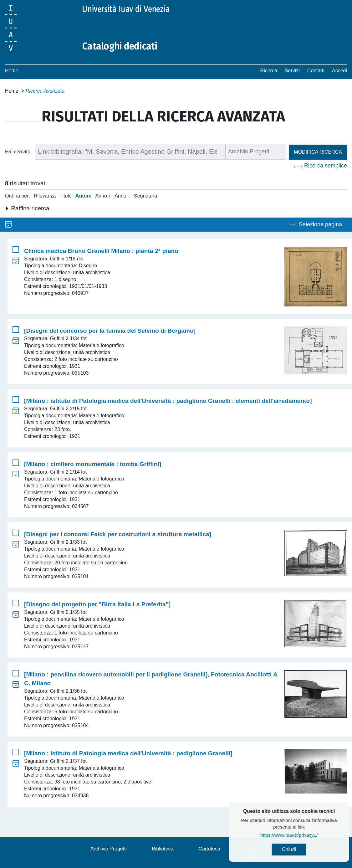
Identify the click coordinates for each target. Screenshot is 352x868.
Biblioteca (163, 849)
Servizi (292, 71)
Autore (84, 196)
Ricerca (269, 71)
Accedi (339, 71)
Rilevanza (45, 196)
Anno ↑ (103, 196)
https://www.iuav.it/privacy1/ (308, 835)
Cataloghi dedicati (120, 46)
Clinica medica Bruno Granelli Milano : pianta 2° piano (101, 251)
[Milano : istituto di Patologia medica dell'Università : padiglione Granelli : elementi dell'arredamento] (168, 401)
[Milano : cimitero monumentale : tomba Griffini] (93, 464)
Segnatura (145, 196)
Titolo (66, 196)
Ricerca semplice (326, 166)
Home (12, 71)
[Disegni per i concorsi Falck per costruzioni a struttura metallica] (118, 534)
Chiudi (308, 849)
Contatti (316, 71)
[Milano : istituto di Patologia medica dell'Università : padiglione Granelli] (128, 753)
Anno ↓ (122, 196)
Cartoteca (209, 849)
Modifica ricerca (318, 152)
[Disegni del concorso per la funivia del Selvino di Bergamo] (110, 331)
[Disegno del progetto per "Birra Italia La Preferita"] (97, 604)
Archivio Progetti (109, 849)
